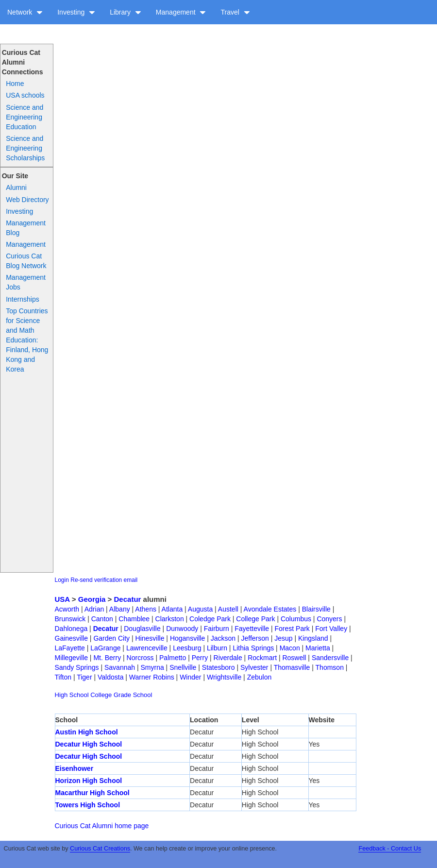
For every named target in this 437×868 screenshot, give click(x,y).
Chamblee (134, 619)
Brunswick (70, 619)
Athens (146, 609)
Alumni (16, 187)
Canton (102, 619)
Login (62, 580)
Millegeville (71, 658)
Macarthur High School (92, 793)
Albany (120, 609)
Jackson (223, 638)
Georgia (92, 599)
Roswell (294, 658)
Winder (190, 677)
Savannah (120, 667)
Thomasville (292, 667)
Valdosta (110, 677)
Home (15, 84)
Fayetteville (252, 629)
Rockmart (262, 658)
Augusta (200, 609)
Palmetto (173, 658)
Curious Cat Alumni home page (102, 826)
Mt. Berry (107, 658)
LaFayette (70, 648)
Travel (235, 12)
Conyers (329, 619)
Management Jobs (26, 282)
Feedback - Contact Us (390, 849)
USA (62, 599)
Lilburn (217, 648)
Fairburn (217, 629)
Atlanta (172, 609)
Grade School (133, 695)
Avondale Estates (270, 609)
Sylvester (254, 667)
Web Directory (27, 200)
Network (25, 12)
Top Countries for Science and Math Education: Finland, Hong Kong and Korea (27, 340)
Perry (200, 658)
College (101, 695)
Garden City (111, 638)
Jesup (283, 638)
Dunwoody (182, 629)
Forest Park (292, 629)
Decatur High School (89, 744)
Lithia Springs (253, 648)
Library (126, 12)
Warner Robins (152, 677)
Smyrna (152, 667)
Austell (228, 609)
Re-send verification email (104, 580)
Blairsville (316, 609)
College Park (255, 619)
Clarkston (170, 619)
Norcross (140, 658)
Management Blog (26, 228)
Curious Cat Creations (100, 849)
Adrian (94, 609)
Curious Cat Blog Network (26, 261)
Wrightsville (224, 677)
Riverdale (228, 658)
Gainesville (71, 638)
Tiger (84, 677)
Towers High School (88, 805)
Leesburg (187, 648)
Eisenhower (75, 768)
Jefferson (255, 638)
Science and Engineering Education (25, 117)
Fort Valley (331, 629)
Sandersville (330, 658)
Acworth (67, 609)
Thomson (330, 667)
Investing (76, 12)
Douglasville (142, 629)
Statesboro (218, 667)
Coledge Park (210, 619)
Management (181, 12)
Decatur (128, 599)
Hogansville (187, 638)
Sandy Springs (77, 667)
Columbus (296, 619)
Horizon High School (89, 781)
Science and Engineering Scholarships (25, 148)
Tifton (63, 677)
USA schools (25, 95)
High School (72, 695)
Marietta (318, 648)
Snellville (183, 667)
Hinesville (150, 638)
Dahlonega (71, 629)
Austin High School (87, 732)
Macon (290, 648)
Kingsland (313, 638)
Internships (22, 299)
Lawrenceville (147, 648)
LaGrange (105, 648)
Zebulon (260, 677)
